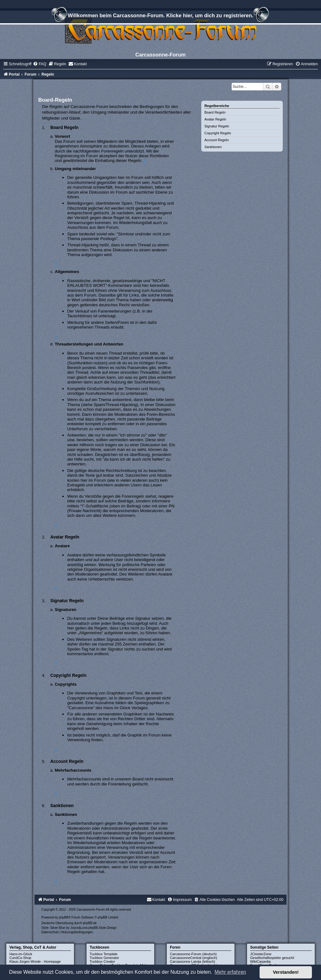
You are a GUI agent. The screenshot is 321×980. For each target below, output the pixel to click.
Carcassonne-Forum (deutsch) (193, 954)
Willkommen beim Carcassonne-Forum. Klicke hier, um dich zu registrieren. (160, 16)
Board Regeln (215, 112)
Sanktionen (213, 147)
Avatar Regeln (215, 119)
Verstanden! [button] (286, 972)
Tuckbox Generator (104, 958)
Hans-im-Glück (21, 954)
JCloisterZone (261, 954)
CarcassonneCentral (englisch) (194, 958)
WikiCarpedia (260, 961)
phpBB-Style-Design (103, 928)
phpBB (64, 917)
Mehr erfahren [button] (230, 972)
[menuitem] (39, 64)
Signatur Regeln (217, 126)
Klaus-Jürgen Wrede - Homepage (35, 961)
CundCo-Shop (20, 958)
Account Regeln (217, 140)
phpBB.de (90, 923)
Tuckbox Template (104, 954)
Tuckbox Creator (102, 961)
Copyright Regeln (218, 133)
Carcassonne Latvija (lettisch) (192, 961)
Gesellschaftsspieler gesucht (272, 958)
